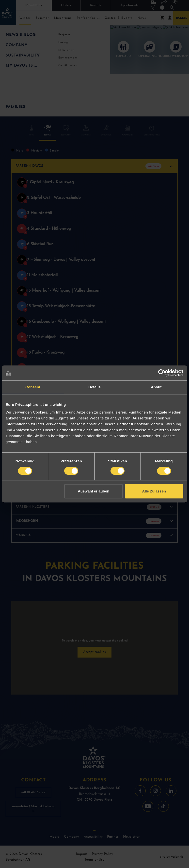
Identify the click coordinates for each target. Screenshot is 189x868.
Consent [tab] (33, 387)
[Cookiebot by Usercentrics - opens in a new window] (162, 373)
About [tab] (156, 387)
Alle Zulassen (154, 491)
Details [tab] (94, 387)
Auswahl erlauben (94, 491)
